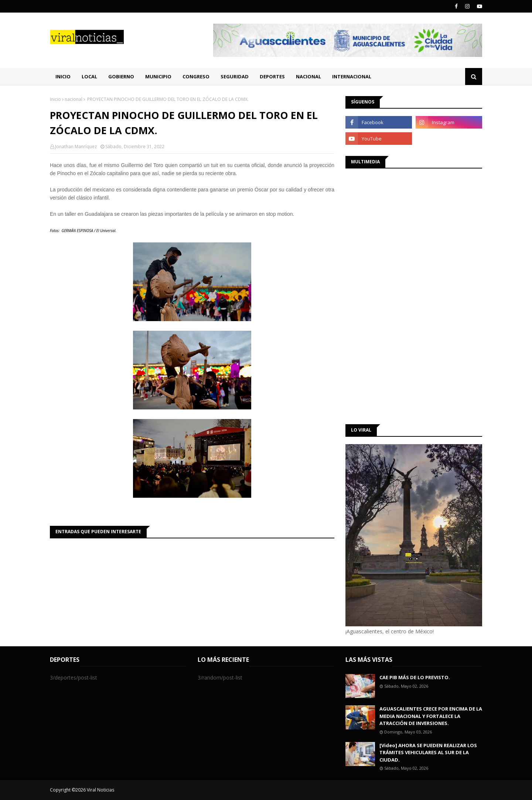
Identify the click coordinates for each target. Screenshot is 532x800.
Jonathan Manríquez (76, 147)
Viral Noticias (100, 790)
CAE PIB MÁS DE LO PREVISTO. (415, 677)
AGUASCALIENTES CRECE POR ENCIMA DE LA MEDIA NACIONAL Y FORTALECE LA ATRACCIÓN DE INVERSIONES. (431, 716)
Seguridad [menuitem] (235, 76)
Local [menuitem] (89, 76)
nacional (74, 99)
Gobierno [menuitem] (121, 76)
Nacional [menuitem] (308, 76)
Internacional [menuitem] (352, 76)
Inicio (55, 99)
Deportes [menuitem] (272, 76)
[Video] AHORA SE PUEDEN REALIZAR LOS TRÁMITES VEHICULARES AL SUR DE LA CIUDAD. (428, 753)
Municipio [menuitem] (158, 76)
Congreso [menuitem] (196, 76)
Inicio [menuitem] (63, 76)
